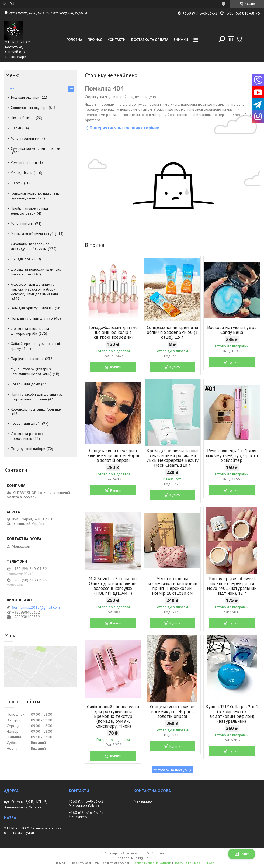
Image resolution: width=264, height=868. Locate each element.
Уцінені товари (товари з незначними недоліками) (31, 371)
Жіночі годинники (25, 138)
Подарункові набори (28, 449)
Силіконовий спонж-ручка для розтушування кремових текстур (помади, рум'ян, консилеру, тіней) (113, 716)
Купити (116, 367)
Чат (242, 854)
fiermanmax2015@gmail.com (36, 607)
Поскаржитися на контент (152, 863)
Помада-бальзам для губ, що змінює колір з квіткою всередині (113, 332)
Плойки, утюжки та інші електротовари (29, 211)
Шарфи (17, 183)
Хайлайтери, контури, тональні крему (35, 346)
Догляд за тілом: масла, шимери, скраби (30, 331)
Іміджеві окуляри (25, 97)
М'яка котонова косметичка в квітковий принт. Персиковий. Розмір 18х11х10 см (172, 586)
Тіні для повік (22, 259)
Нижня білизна (23, 118)
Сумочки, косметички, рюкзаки (35, 148)
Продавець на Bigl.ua (132, 858)
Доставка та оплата (150, 40)
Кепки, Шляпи (22, 173)
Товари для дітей (26, 423)
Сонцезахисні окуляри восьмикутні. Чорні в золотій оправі (172, 711)
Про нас (95, 40)
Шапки (16, 128)
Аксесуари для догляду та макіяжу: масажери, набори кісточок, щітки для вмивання (34, 289)
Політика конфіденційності (194, 863)
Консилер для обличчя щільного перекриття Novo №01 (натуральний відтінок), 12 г (232, 586)
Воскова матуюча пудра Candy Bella (232, 330)
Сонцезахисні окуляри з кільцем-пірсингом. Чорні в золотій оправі (113, 455)
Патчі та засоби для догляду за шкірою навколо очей (37, 397)
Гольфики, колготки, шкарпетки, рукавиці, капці (36, 196)
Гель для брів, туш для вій (32, 308)
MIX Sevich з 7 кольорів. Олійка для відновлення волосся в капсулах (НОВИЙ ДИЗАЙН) (113, 586)
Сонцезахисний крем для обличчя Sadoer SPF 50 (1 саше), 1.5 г (172, 332)
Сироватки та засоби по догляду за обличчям (30, 246)
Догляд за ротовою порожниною (27, 436)
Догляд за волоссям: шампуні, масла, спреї (36, 272)
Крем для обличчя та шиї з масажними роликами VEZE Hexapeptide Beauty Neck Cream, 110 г (172, 458)
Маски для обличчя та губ (32, 234)
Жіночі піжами (22, 223)
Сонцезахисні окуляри (29, 108)
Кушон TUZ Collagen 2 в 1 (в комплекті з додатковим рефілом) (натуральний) (232, 714)
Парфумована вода (27, 359)
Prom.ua (158, 853)
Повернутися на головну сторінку (124, 128)
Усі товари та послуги (170, 770)
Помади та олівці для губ (32, 318)
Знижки (181, 40)
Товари (13, 88)
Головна (74, 40)
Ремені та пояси (24, 162)
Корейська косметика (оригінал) (37, 409)
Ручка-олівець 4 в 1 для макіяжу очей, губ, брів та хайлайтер (232, 455)
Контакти (117, 40)
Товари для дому (25, 384)
